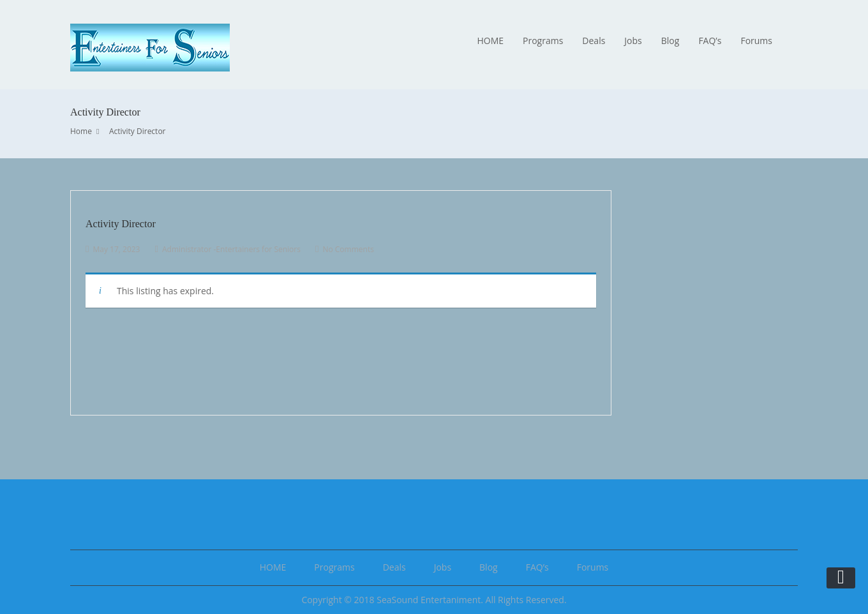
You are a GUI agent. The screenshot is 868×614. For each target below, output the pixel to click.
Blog (670, 41)
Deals (594, 41)
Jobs (633, 41)
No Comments (348, 249)
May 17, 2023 (116, 249)
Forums (756, 41)
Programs (543, 41)
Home (81, 131)
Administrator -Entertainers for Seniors (231, 249)
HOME (490, 41)
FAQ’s (710, 41)
